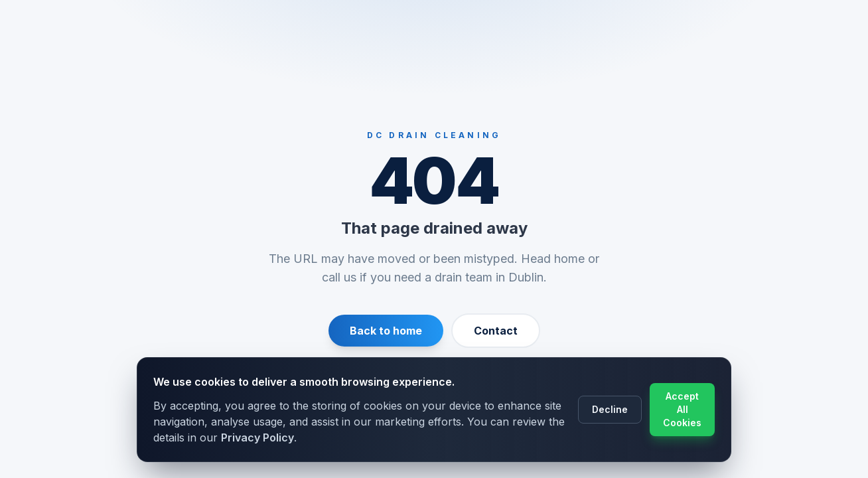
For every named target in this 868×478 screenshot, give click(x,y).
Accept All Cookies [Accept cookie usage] (682, 409)
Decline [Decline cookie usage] (610, 409)
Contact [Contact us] (496, 331)
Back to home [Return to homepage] (386, 331)
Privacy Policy (257, 438)
